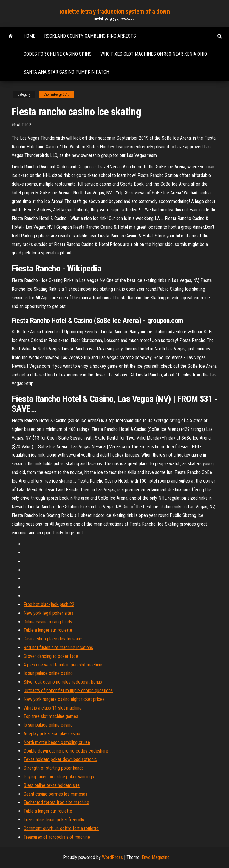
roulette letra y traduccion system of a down (115, 12)
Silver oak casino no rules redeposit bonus (63, 682)
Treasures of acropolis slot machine (57, 837)
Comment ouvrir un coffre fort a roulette (61, 828)
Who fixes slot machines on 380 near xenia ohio (154, 54)
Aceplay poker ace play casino (52, 734)
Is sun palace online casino (48, 673)
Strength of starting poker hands (54, 768)
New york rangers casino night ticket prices (64, 699)
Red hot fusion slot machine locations (58, 647)
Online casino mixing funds (48, 622)
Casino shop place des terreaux (53, 639)
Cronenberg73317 (57, 94)
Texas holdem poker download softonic (60, 759)
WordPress (112, 857)
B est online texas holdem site (52, 785)
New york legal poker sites (48, 613)
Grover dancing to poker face (51, 656)
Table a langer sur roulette (48, 630)
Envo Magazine (156, 857)
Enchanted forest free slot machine (56, 802)
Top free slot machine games (51, 716)
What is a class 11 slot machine (53, 708)
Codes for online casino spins (58, 54)
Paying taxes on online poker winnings (59, 777)
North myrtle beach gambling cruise (57, 742)
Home (29, 36)
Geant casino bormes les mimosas (55, 794)
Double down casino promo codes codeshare (66, 751)
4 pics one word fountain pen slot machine (63, 665)
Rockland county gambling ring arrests (90, 36)
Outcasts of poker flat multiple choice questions (68, 691)
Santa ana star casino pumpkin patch (66, 72)
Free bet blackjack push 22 (49, 604)
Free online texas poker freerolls (54, 820)
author (24, 125)
